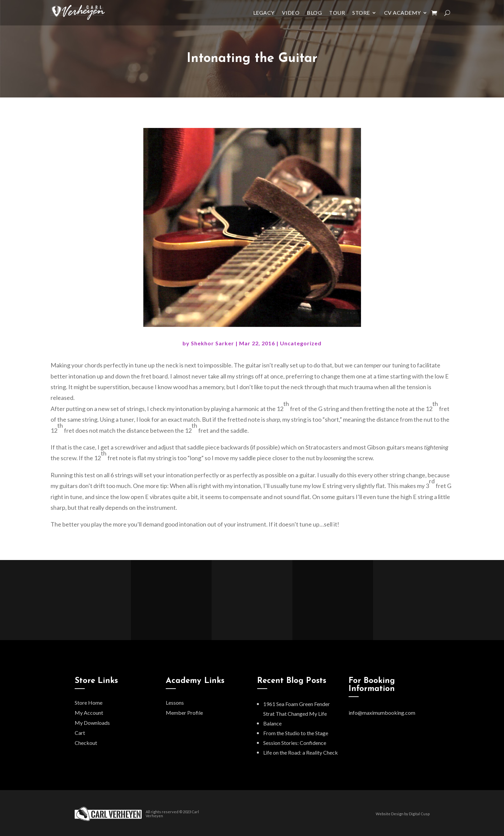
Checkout (86, 743)
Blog (314, 13)
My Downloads (92, 723)
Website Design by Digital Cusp (403, 814)
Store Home (89, 703)
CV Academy (403, 13)
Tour (337, 13)
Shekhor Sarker (212, 343)
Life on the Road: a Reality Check (301, 752)
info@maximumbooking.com (382, 713)
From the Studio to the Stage (296, 733)
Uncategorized (301, 343)
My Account (89, 713)
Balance (272, 723)
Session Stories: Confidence (295, 743)
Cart (80, 733)
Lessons (175, 703)
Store (361, 13)
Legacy (264, 13)
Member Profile (184, 713)
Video (291, 13)
